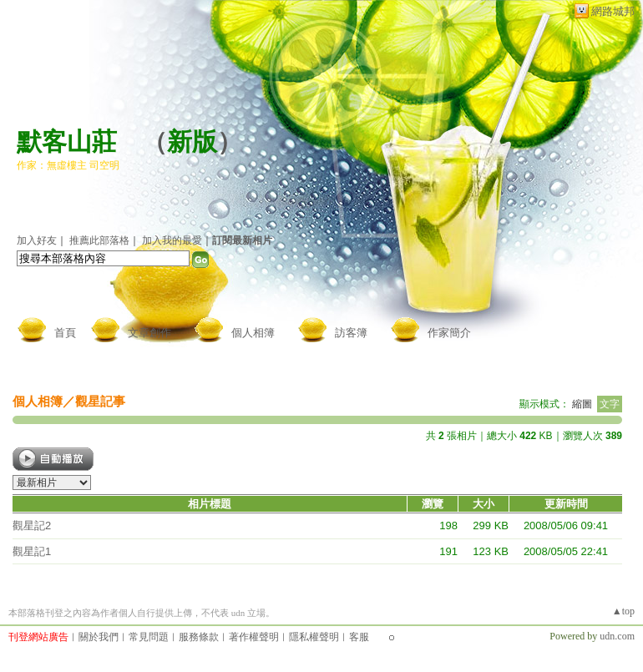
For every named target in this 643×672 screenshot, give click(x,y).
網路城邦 (613, 11)
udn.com (617, 636)
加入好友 (37, 240)
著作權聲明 (254, 637)
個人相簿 (253, 333)
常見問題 (149, 637)
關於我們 (99, 637)
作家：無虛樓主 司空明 (68, 165)
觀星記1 (32, 551)
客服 (359, 637)
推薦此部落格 (99, 240)
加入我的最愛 (172, 240)
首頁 (65, 333)
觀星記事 (100, 401)
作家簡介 (449, 333)
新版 (192, 141)
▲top (623, 611)
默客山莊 (67, 141)
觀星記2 (32, 525)
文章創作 (149, 333)
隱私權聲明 (314, 637)
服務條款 (199, 637)
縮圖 (582, 404)
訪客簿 (351, 333)
